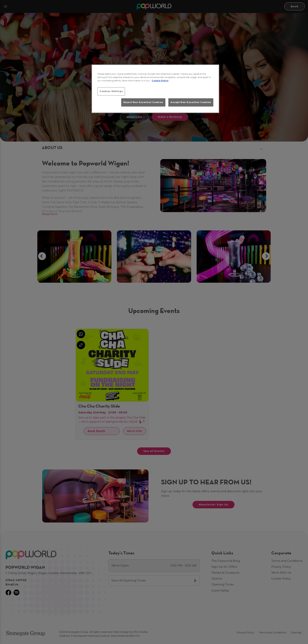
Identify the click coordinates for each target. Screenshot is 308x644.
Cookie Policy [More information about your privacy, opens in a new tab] (160, 81)
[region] (155, 89)
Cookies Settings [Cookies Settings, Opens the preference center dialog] (111, 91)
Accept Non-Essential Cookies (191, 102)
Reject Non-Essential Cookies (143, 102)
